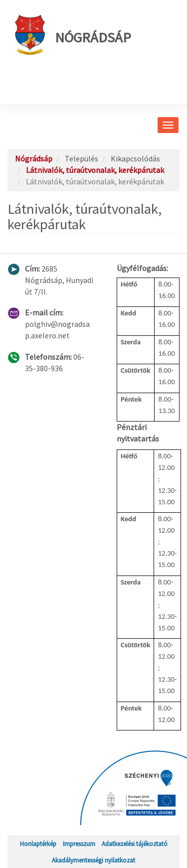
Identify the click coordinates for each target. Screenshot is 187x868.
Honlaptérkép (38, 844)
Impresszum (79, 844)
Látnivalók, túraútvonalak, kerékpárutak (95, 170)
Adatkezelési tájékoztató (135, 844)
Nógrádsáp (73, 35)
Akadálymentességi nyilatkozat (93, 860)
